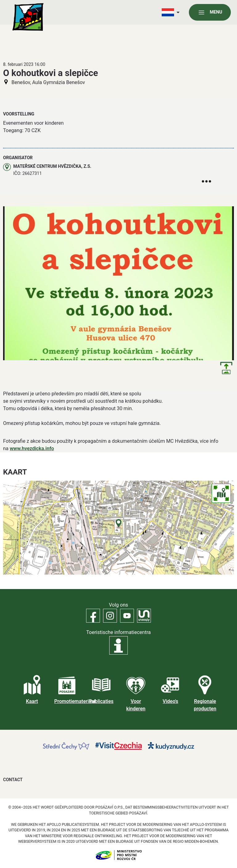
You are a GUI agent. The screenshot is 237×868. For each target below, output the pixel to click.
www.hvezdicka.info (32, 448)
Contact (13, 780)
